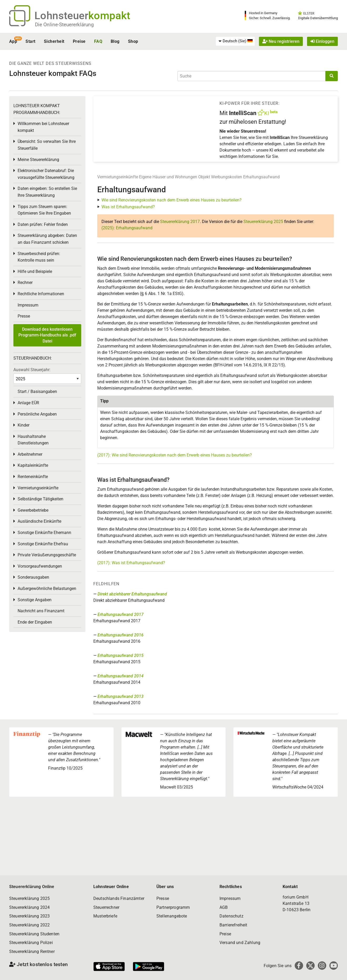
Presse (24, 316)
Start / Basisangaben (37, 392)
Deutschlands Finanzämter (119, 898)
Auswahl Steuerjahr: (32, 370)
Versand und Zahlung (240, 943)
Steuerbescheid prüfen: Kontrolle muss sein (39, 257)
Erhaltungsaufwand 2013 (121, 696)
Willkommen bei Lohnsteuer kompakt (43, 127)
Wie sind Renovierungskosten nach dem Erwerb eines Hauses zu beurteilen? (172, 200)
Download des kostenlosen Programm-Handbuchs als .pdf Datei (47, 335)
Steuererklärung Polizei (31, 943)
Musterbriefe (105, 916)
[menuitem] (235, 41)
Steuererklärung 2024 (29, 907)
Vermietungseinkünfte (118, 177)
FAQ (98, 41)
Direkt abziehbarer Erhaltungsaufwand (132, 594)
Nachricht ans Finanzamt (41, 611)
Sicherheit (54, 41)
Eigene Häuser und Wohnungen (168, 177)
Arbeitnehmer (30, 454)
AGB (224, 907)
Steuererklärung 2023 (29, 916)
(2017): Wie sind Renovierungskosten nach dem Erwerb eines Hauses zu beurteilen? (175, 455)
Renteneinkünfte (33, 477)
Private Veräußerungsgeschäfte (47, 555)
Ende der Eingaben (35, 622)
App (13, 41)
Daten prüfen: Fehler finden (43, 224)
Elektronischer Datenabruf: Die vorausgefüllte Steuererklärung (46, 174)
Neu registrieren (281, 41)
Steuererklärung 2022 (29, 925)
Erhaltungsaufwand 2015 (121, 655)
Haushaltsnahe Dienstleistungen (33, 440)
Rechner (25, 282)
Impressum (28, 305)
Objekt (205, 177)
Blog (115, 41)
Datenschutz (231, 916)
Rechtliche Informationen (41, 294)
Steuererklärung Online (32, 887)
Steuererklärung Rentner (32, 952)
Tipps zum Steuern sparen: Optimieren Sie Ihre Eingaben (44, 210)
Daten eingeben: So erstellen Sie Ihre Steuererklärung (47, 192)
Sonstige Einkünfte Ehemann (44, 533)
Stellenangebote (172, 916)
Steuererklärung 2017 (180, 222)
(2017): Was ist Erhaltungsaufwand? (131, 563)
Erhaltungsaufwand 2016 (121, 635)
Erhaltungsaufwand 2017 (121, 615)
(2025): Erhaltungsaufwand (127, 228)
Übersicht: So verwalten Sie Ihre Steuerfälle (47, 145)
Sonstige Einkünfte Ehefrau (43, 544)
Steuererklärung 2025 (263, 222)
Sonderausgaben (33, 577)
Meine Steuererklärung (38, 160)
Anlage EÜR (28, 403)
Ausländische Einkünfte (39, 521)
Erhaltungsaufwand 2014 (121, 676)
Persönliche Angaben (37, 414)
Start (30, 41)
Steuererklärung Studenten (34, 934)
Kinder (24, 425)
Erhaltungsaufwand (261, 177)
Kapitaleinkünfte (33, 465)
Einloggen (322, 41)
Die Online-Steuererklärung (64, 25)
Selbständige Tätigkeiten (40, 499)
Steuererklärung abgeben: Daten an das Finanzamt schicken (47, 239)
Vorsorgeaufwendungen (40, 566)
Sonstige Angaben (35, 600)
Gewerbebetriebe (33, 510)
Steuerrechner (106, 907)
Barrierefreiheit (233, 925)
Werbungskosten (227, 177)
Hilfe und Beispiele (35, 271)
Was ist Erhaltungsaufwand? (128, 207)
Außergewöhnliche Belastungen (47, 588)
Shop (133, 41)
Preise (79, 41)
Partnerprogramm (173, 907)
